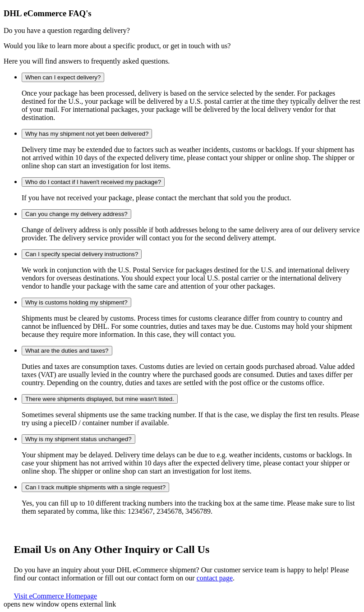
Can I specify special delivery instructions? (82, 254)
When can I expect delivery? (63, 77)
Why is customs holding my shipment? (76, 302)
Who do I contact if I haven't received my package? (93, 182)
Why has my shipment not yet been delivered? (87, 134)
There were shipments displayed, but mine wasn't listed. (100, 399)
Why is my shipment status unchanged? (78, 439)
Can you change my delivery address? (76, 214)
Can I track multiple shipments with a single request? (95, 487)
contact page (215, 578)
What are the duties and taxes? (67, 351)
